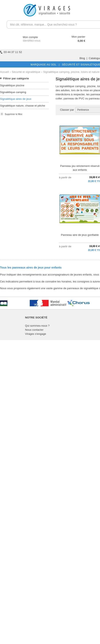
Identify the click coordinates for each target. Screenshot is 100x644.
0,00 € (81, 41)
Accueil (4, 72)
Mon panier (78, 37)
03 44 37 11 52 (11, 52)
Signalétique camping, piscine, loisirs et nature (71, 72)
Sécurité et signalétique (26, 72)
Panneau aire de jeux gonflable (80, 235)
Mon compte (27, 37)
